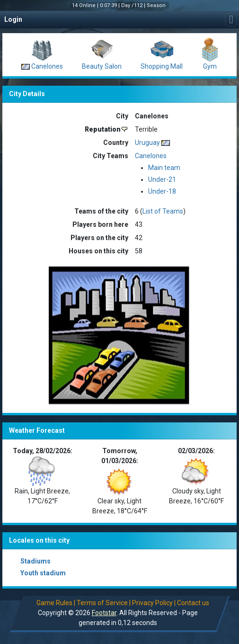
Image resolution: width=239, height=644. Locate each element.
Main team (164, 168)
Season (157, 5)
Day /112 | (134, 5)
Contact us (193, 603)
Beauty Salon (102, 66)
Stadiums (35, 561)
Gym (210, 66)
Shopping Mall (162, 66)
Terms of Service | (104, 603)
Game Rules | (56, 603)
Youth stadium (43, 573)
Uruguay (147, 143)
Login (13, 19)
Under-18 (162, 191)
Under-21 (162, 179)
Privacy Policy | (154, 603)
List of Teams (163, 211)
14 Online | (86, 5)
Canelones (47, 66)
